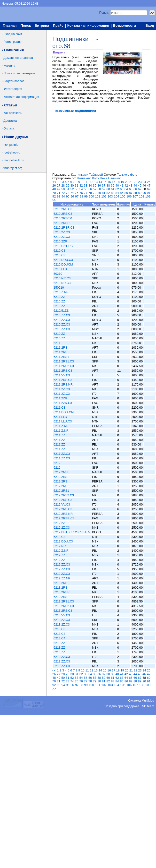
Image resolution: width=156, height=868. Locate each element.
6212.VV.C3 (62, 504)
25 (149, 182)
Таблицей (96, 175)
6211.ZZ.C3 (62, 454)
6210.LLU (60, 269)
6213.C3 (59, 629)
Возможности (125, 26)
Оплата (9, 128)
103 (110, 196)
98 (81, 196)
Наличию (115, 178)
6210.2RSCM (63, 218)
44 (135, 185)
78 (90, 193)
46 (144, 185)
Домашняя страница (18, 58)
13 (96, 182)
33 (86, 185)
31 (77, 185)
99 (86, 196)
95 (68, 196)
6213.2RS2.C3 (64, 606)
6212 (57, 463)
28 (63, 185)
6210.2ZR (60, 241)
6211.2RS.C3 (63, 371)
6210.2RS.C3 (63, 209)
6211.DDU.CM (64, 412)
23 (140, 182)
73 (68, 193)
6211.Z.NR (61, 426)
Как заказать (12, 113)
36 (99, 185)
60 (108, 189)
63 (122, 189)
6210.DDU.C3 (63, 260)
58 (99, 189)
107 (135, 196)
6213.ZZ (59, 643)
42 (126, 185)
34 (90, 185)
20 (127, 182)
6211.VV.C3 (62, 375)
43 (131, 185)
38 (108, 185)
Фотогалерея (13, 89)
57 (95, 189)
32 (81, 185)
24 (144, 182)
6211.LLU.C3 (63, 421)
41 (122, 185)
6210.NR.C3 (62, 278)
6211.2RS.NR (63, 384)
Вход (150, 26)
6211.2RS (60, 348)
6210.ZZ (59, 297)
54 (81, 189)
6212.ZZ (59, 555)
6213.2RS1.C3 (64, 601)
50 (63, 189)
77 (86, 193)
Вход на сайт (13, 34)
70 (54, 193)
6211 (57, 343)
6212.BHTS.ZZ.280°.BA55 (72, 532)
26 (54, 185)
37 (104, 185)
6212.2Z (59, 523)
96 (72, 196)
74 (72, 193)
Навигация (14, 50)
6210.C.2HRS (63, 246)
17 (113, 182)
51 (68, 189)
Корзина (9, 65)
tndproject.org (13, 168)
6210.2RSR (62, 223)
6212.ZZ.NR (62, 578)
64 (126, 189)
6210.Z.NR (61, 292)
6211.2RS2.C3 (64, 366)
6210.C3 (59, 251)
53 (77, 189)
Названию (84, 178)
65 (131, 189)
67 (140, 189)
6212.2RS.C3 (63, 500)
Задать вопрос (14, 81)
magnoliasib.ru (13, 160)
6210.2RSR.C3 (64, 228)
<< (54, 182)
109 (148, 196)
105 (123, 196)
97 (77, 196)
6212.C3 (59, 537)
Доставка (10, 121)
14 (100, 182)
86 (126, 193)
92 (54, 196)
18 (118, 182)
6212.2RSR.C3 (64, 518)
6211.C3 (59, 408)
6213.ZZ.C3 (62, 657)
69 (149, 189)
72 (63, 193)
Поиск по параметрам (19, 73)
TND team (147, 706)
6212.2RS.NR (63, 514)
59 (104, 189)
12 (92, 182)
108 (142, 196)
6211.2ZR (60, 398)
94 (63, 196)
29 (68, 185)
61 (113, 189)
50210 (58, 274)
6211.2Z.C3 (62, 389)
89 (140, 193)
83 (113, 193)
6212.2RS (60, 477)
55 (86, 189)
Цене (104, 178)
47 (149, 185)
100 (91, 196)
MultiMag (148, 700)
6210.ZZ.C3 (62, 315)
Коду (95, 178)
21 (131, 182)
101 (97, 196)
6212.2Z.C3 (62, 528)
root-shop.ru (12, 152)
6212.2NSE (61, 472)
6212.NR (60, 546)
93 (59, 196)
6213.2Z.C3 (62, 620)
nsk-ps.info (11, 145)
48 (54, 189)
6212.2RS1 (61, 491)
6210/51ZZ (61, 311)
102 (104, 196)
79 (95, 193)
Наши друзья (16, 137)
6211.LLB (60, 417)
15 (105, 182)
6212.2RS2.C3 (64, 495)
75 (77, 193)
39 (113, 185)
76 (81, 193)
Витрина (42, 26)
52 (72, 189)
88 (135, 193)
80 (99, 193)
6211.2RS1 (61, 357)
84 (117, 193)
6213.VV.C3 (62, 615)
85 (122, 193)
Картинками (79, 175)
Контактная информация (88, 26)
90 (144, 193)
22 (135, 182)
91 (149, 193)
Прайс (58, 26)
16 (109, 182)
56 (90, 189)
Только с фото (127, 175)
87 (131, 193)
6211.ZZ (59, 435)
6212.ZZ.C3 (62, 564)
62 (117, 189)
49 (59, 189)
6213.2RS (60, 583)
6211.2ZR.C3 (63, 403)
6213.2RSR (62, 592)
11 (87, 182)
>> (54, 200)
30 (72, 185)
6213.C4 (59, 638)
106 (129, 196)
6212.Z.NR (61, 551)
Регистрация (12, 42)
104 (116, 196)
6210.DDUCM (63, 264)
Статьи (11, 105)
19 (122, 182)
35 (95, 185)
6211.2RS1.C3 (64, 361)
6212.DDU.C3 (63, 541)
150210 (59, 288)
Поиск (26, 26)
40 (117, 185)
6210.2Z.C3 (62, 232)
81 (104, 193)
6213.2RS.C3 (63, 611)
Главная (10, 26)
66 (135, 189)
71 (59, 193)
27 (59, 185)
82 (108, 193)
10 (83, 182)
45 (140, 185)
